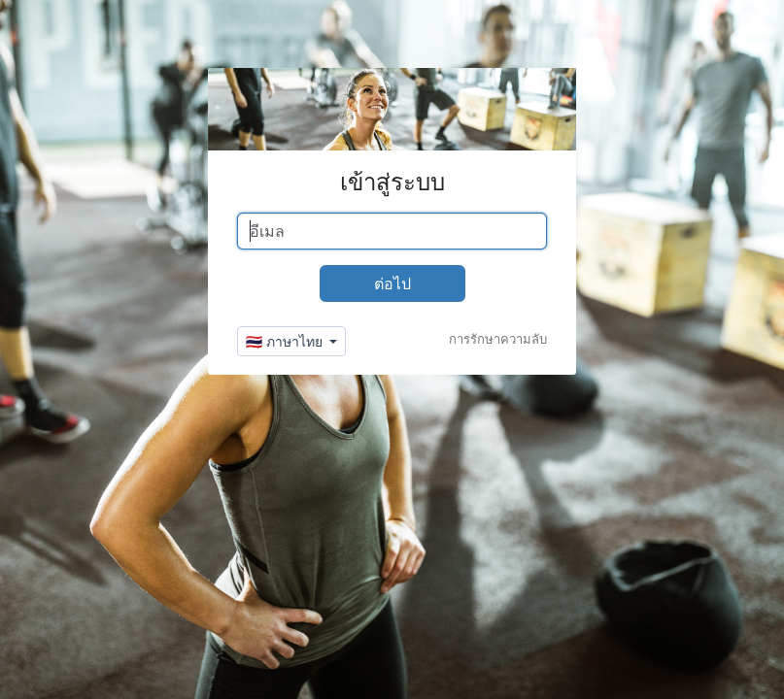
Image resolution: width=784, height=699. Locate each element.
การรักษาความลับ (498, 339)
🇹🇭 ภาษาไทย (286, 341)
